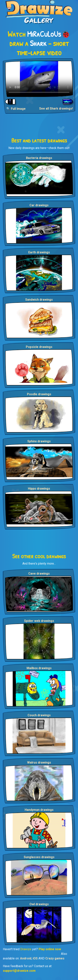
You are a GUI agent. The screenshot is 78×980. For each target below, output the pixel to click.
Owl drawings (39, 904)
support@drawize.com (19, 971)
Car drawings (39, 205)
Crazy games (55, 958)
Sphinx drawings (39, 441)
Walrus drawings (39, 762)
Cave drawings (39, 574)
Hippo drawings (39, 489)
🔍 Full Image (16, 109)
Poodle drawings (39, 394)
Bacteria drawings (39, 158)
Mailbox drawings (39, 668)
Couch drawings (39, 715)
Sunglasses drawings (39, 857)
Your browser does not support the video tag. (39, 79)
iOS (35, 958)
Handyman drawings (39, 810)
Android (26, 958)
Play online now (50, 949)
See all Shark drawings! (56, 109)
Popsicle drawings (39, 347)
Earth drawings (39, 252)
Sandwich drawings (39, 300)
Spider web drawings (39, 621)
